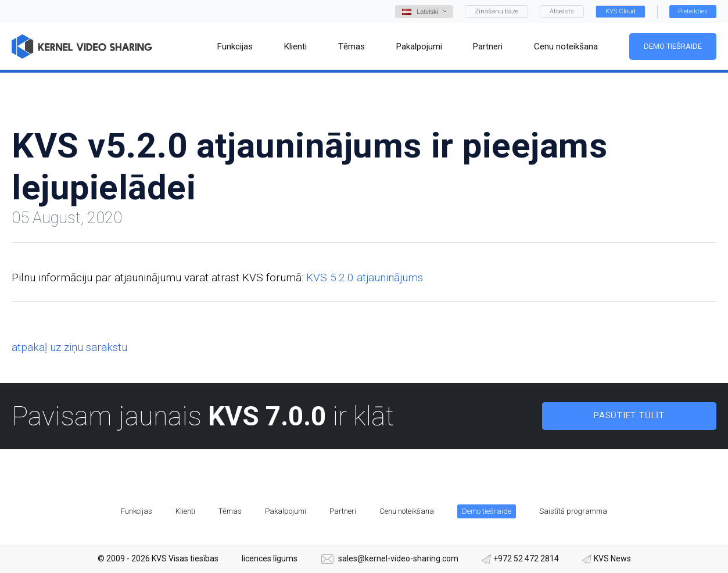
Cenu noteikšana (407, 511)
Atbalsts (562, 11)
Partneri (343, 511)
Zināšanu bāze (496, 11)
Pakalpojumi (286, 511)
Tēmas (230, 511)
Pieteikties (693, 11)
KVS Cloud (621, 11)
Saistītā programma (573, 511)
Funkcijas (137, 511)
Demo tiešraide (673, 46)
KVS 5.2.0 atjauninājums (365, 277)
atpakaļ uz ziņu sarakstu (69, 347)
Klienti (185, 511)
